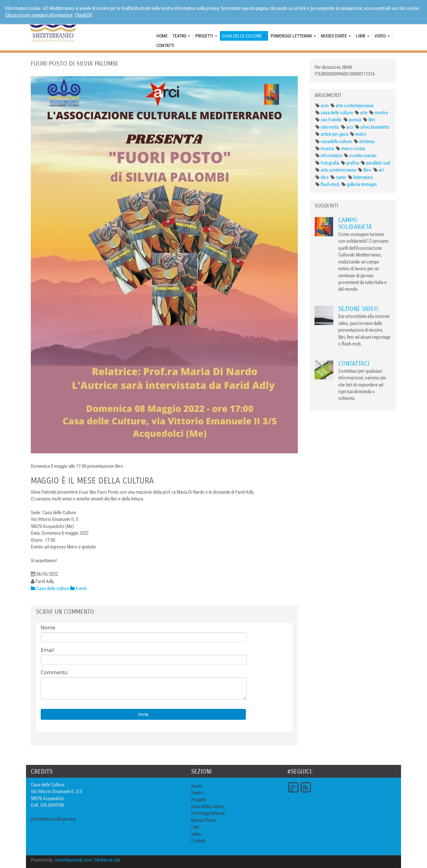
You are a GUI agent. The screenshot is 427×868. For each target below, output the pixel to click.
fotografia (330, 163)
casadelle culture (336, 142)
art (381, 170)
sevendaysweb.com (73, 860)
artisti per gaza (334, 134)
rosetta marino (363, 156)
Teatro (181, 36)
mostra (381, 113)
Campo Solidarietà (355, 223)
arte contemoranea (338, 170)
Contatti (165, 45)
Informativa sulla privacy (53, 819)
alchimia (367, 142)
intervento (330, 127)
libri (372, 120)
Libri (363, 36)
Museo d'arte (336, 36)
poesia (355, 120)
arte (364, 113)
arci (350, 127)
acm (325, 106)
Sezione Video (358, 309)
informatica (331, 156)
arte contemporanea (355, 106)
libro (367, 170)
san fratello (331, 120)
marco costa (353, 149)
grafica (353, 163)
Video (382, 36)
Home (162, 36)
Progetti (206, 36)
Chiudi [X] (84, 15)
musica (327, 149)
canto (341, 177)
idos (325, 177)
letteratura (363, 177)
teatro (361, 134)
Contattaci (354, 364)
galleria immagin (362, 184)
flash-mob (330, 184)
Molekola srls (108, 860)
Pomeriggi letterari (293, 36)
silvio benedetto (375, 127)
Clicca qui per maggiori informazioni (39, 15)
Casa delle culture (244, 36)
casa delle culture (337, 113)
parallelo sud (378, 163)
